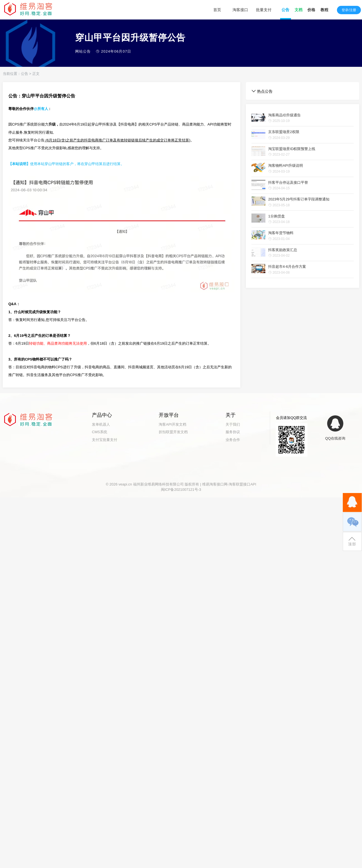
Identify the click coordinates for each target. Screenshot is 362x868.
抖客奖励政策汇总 (283, 250)
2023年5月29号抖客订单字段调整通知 (299, 199)
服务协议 (233, 432)
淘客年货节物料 (281, 233)
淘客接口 (240, 10)
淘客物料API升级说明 (286, 165)
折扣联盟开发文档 (173, 432)
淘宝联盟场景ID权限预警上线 (292, 149)
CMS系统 (100, 432)
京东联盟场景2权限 (284, 132)
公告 (25, 74)
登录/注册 (349, 10)
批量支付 (264, 10)
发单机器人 (101, 424)
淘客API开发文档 (173, 424)
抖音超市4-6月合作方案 (287, 267)
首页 (217, 10)
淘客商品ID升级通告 (284, 115)
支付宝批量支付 (105, 440)
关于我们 (233, 424)
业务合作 (233, 440)
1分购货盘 (276, 216)
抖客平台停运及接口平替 (288, 182)
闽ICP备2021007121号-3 (181, 490)
